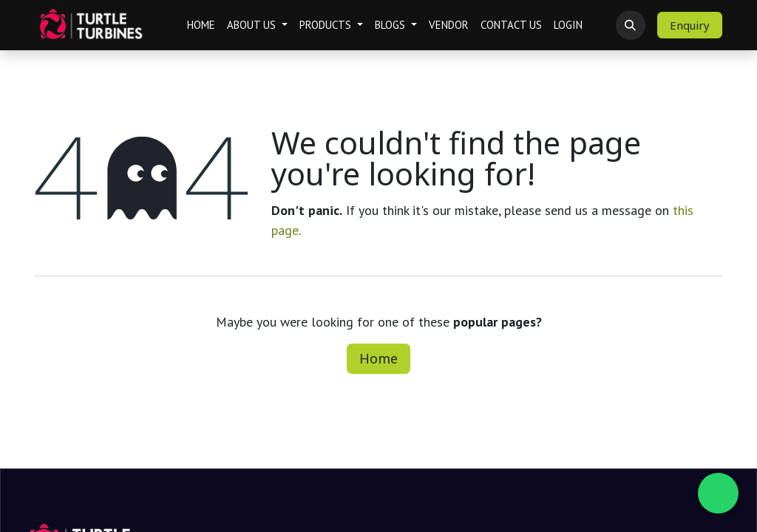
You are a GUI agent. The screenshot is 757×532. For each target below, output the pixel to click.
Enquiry (690, 25)
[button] (631, 25)
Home (378, 358)
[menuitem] (201, 25)
